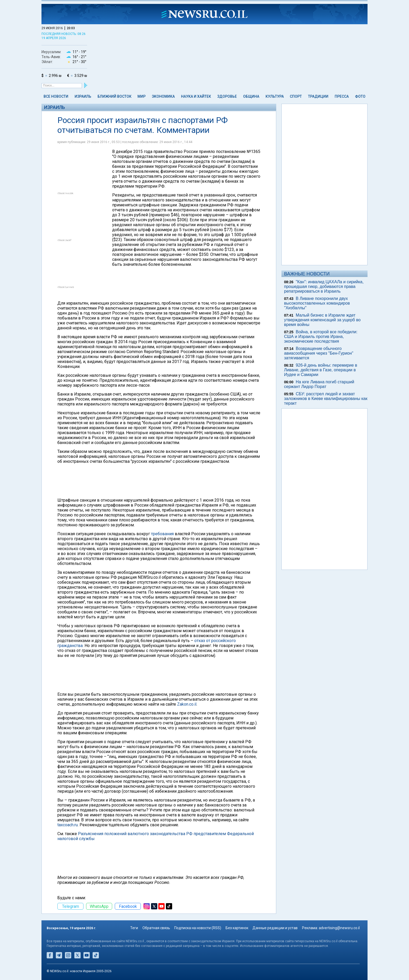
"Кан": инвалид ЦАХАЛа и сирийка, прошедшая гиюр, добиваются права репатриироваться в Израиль (324, 286)
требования (162, 534)
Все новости (56, 96)
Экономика (163, 96)
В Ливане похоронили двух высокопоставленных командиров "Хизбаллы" (317, 303)
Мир (142, 96)
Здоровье (227, 96)
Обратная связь (156, 928)
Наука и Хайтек (196, 96)
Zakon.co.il (187, 704)
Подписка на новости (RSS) (198, 928)
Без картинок (237, 928)
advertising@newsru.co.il (339, 928)
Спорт (296, 96)
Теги (134, 928)
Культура (275, 96)
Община (251, 96)
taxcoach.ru (68, 825)
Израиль (83, 96)
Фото (360, 96)
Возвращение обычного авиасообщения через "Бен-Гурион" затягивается (319, 353)
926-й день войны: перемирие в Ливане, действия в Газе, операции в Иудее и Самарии (321, 370)
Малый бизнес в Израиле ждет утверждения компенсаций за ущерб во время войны (322, 320)
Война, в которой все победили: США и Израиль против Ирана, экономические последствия (321, 337)
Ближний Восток (115, 96)
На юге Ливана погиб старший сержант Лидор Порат (319, 384)
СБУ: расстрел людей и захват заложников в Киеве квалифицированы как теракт (326, 399)
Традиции (318, 96)
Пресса (342, 96)
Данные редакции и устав (275, 928)
